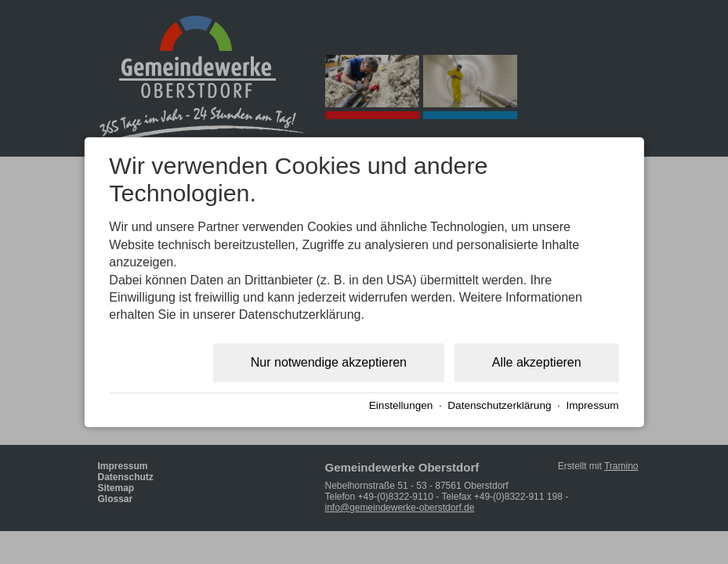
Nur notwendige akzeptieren (329, 362)
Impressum (592, 406)
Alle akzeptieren (537, 362)
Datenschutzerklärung (499, 406)
